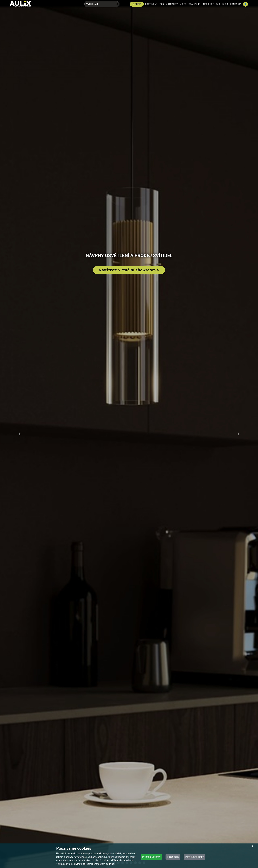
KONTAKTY (236, 4)
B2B (162, 4)
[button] (19, 434)
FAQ (218, 4)
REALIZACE (194, 4)
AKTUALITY (172, 4)
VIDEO (183, 4)
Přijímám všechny (151, 857)
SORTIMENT (151, 4)
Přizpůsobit (173, 857)
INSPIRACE (208, 4)
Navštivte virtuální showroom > (129, 270)
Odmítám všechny (194, 857)
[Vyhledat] (117, 4)
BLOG (225, 4)
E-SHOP (137, 4)
